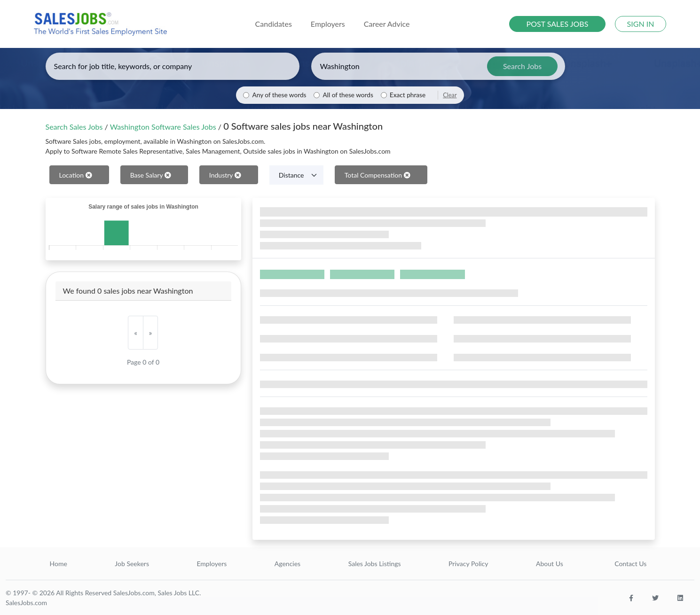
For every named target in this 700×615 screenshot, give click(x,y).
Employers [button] (328, 24)
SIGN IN (641, 24)
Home (59, 564)
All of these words (348, 95)
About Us (550, 564)
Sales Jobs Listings (375, 564)
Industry (225, 175)
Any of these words (279, 95)
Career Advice (387, 24)
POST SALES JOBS (558, 24)
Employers (212, 564)
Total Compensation (378, 175)
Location (76, 175)
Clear (450, 95)
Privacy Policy (468, 564)
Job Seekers (132, 564)
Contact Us (630, 564)
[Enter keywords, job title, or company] (173, 66)
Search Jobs (522, 66)
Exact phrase (408, 95)
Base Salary (151, 175)
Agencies (287, 564)
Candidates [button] (274, 24)
